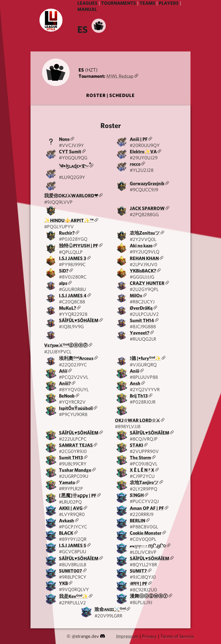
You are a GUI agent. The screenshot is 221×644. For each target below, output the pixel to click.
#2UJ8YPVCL (58, 352)
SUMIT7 (138, 571)
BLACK (66, 533)
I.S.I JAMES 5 (73, 545)
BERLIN (137, 521)
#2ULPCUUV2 (144, 314)
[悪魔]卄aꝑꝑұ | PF (78, 495)
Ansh (135, 383)
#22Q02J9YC (73, 365)
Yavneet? (140, 333)
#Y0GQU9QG (73, 158)
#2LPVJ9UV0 (144, 264)
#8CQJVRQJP (144, 439)
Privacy (149, 636)
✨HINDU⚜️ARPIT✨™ (69, 220)
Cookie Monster (146, 533)
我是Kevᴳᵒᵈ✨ (73, 596)
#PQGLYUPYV (59, 227)
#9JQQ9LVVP (58, 202)
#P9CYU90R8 (73, 414)
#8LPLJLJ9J (141, 602)
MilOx (136, 296)
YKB (63, 583)
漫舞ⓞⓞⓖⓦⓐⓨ (149, 596)
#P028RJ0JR (143, 402)
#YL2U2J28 (142, 170)
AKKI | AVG (71, 508)
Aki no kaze (141, 246)
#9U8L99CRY (73, 464)
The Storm (140, 458)
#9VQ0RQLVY (74, 589)
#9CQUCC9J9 (144, 190)
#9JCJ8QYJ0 (143, 577)
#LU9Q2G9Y (72, 177)
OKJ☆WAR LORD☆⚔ (137, 420)
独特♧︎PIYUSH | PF (79, 246)
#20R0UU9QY (145, 145)
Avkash (67, 521)
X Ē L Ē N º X (142, 470)
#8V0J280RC (73, 277)
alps (63, 283)
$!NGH (137, 495)
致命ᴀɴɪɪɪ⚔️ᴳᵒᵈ (110, 609)
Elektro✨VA (143, 152)
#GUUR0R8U (72, 289)
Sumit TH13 (71, 458)
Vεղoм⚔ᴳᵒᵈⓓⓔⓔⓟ (66, 345)
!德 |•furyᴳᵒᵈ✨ (145, 358)
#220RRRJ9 (142, 514)
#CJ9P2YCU (142, 476)
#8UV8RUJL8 (73, 565)
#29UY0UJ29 (144, 158)
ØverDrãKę (141, 308)
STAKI (136, 445)
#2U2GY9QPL (144, 289)
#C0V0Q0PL (143, 539)
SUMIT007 (71, 571)
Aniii (134, 371)
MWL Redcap (120, 76)
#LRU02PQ (70, 502)
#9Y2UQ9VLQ (145, 252)
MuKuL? (68, 308)
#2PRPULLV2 (72, 603)
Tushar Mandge (75, 470)
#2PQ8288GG (144, 215)
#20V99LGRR (108, 616)
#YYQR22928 (73, 314)
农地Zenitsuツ (145, 233)
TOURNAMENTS (118, 3)
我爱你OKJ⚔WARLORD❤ (71, 196)
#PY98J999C (72, 264)
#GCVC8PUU (73, 552)
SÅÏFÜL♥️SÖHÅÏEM (79, 320)
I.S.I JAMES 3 (73, 258)
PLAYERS (169, 3)
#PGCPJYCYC (73, 527)
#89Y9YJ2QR (73, 539)
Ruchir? (67, 233)
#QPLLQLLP (71, 252)
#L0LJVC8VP (143, 552)
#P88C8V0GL (144, 527)
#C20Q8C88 (72, 302)
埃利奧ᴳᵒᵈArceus (76, 358)
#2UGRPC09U (74, 476)
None (64, 139)
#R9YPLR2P (71, 489)
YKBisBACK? (143, 271)
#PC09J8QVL (144, 464)
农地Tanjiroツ (144, 482)
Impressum (127, 636)
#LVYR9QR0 (72, 514)
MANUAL (87, 9)
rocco (135, 164)
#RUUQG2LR (143, 339)
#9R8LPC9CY (73, 577)
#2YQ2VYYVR (145, 390)
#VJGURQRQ (143, 365)
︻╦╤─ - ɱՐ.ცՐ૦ (148, 546)
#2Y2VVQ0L (143, 239)
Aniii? (65, 383)
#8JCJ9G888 (143, 327)
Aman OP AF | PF (147, 508)
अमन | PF (138, 584)
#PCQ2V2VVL (74, 377)
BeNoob (67, 396)
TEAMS (147, 3)
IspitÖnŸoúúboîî (76, 408)
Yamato (67, 482)
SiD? (64, 271)
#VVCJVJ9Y (71, 145)
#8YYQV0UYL (74, 390)
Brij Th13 (139, 396)
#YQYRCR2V (72, 402)
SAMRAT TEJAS (76, 445)
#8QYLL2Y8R (143, 565)
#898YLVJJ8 (128, 427)
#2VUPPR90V (144, 451)
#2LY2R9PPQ (144, 489)
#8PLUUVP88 (144, 377)
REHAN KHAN (144, 258)
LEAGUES (87, 3)
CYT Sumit (70, 152)
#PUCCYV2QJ (144, 501)
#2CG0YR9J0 (73, 451)
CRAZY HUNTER (147, 283)
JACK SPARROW (147, 208)
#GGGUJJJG (142, 277)
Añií (63, 371)
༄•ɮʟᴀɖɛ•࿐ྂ (74, 166)
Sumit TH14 (142, 320)
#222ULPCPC (73, 439)
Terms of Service (177, 636)
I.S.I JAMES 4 (73, 296)
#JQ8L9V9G (71, 327)
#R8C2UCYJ (142, 302)
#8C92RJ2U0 (143, 590)
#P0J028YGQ (73, 239)
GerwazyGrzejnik (147, 183)
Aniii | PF (139, 139)
